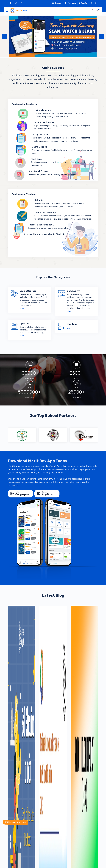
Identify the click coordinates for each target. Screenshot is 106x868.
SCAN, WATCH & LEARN (16, 822)
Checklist (57, 3)
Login (94, 3)
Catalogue (70, 3)
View (22, 309)
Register (83, 3)
